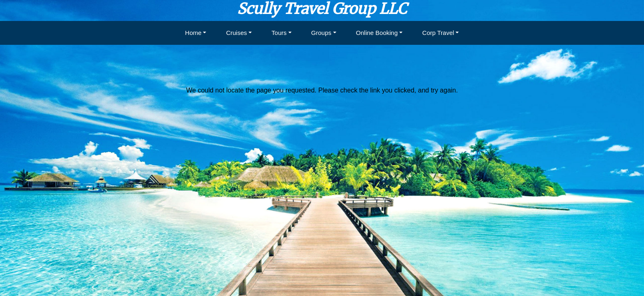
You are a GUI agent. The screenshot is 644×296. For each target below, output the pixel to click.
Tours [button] (279, 33)
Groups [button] (321, 33)
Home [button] (193, 33)
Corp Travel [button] (438, 33)
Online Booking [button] (377, 33)
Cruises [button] (236, 33)
